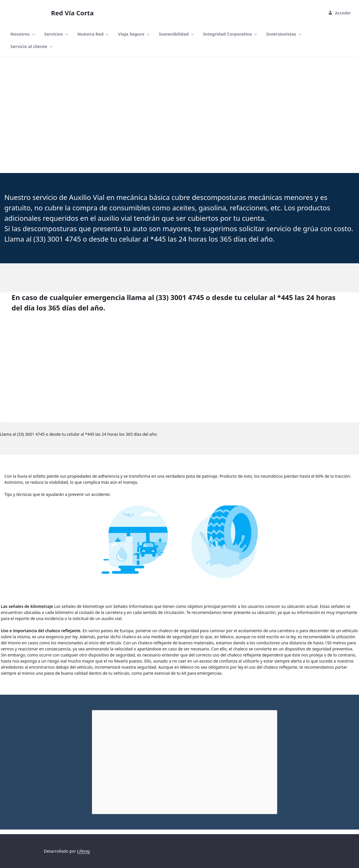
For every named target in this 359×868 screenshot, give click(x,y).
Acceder (339, 13)
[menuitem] (23, 34)
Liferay (83, 851)
